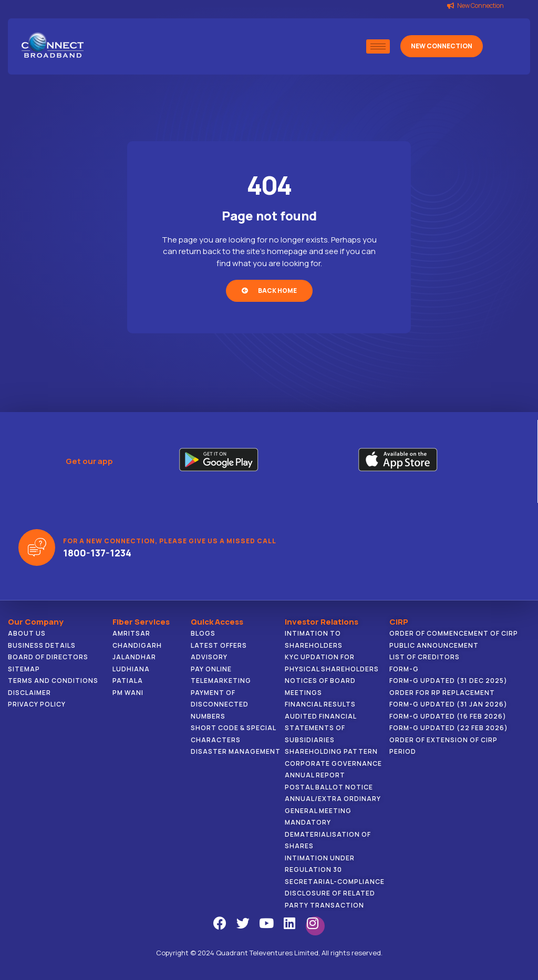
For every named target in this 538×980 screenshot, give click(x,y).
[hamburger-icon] (378, 46)
